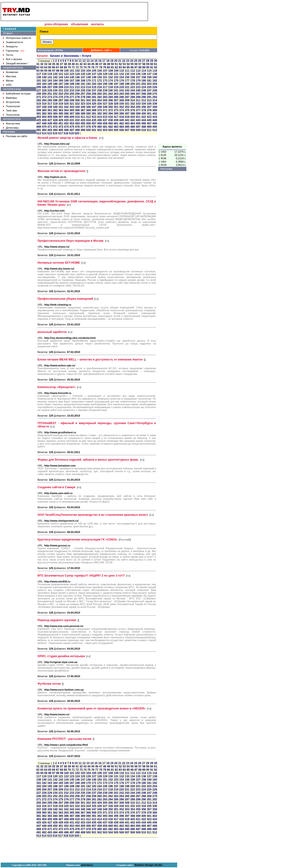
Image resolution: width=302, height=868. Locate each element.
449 (50, 123)
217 (105, 87)
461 (116, 123)
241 (116, 90)
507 (127, 130)
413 (94, 117)
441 (127, 120)
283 (105, 97)
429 (61, 120)
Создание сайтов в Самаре (57, 487)
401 (149, 114)
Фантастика (13, 123)
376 (133, 110)
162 (44, 81)
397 (127, 114)
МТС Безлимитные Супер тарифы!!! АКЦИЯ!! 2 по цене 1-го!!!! (81, 576)
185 (50, 84)
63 (42, 67)
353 (127, 107)
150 (100, 77)
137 (149, 74)
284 (110, 97)
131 (116, 74)
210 (66, 87)
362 (55, 110)
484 (122, 127)
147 (83, 77)
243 (127, 90)
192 (88, 84)
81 (112, 67)
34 (50, 64)
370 (100, 110)
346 (88, 107)
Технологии (13, 115)
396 (122, 114)
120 (55, 74)
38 (65, 64)
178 (133, 81)
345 (83, 107)
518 (66, 133)
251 (50, 94)
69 (65, 67)
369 (94, 110)
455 (83, 123)
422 (144, 117)
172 (100, 81)
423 (149, 117)
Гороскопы (12, 51)
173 (105, 81)
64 (46, 67)
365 (72, 110)
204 (155, 84)
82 (116, 67)
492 (44, 130)
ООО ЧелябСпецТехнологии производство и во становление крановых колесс (93, 515)
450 (55, 123)
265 (127, 94)
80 (108, 67)
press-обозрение (56, 24)
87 (136, 67)
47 (101, 64)
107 (105, 71)
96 (50, 71)
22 (124, 61)
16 (100, 61)
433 (83, 120)
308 (122, 100)
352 (122, 107)
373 (116, 110)
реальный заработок (52, 332)
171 (94, 81)
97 (54, 71)
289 (138, 97)
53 (124, 64)
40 (73, 64)
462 (122, 123)
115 (149, 71)
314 (155, 100)
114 (144, 71)
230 (55, 90)
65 (50, 67)
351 (116, 107)
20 (116, 61)
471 (50, 127)
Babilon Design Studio (149, 865)
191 (83, 84)
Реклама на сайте (17, 136)
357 (149, 107)
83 (120, 67)
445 (149, 120)
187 (61, 84)
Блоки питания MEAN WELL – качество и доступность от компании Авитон (90, 360)
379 (149, 110)
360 (44, 110)
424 (155, 117)
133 (127, 74)
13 (88, 61)
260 (100, 94)
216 (100, 87)
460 (110, 123)
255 (72, 94)
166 (66, 81)
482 (110, 127)
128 (100, 74)
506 (122, 130)
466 (144, 123)
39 (69, 64)
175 (116, 81)
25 (136, 61)
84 (124, 67)
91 (152, 67)
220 (122, 87)
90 (148, 67)
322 (77, 104)
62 (38, 67)
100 (66, 71)
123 (72, 74)
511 (149, 130)
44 (89, 64)
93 (38, 71)
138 (155, 74)
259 (94, 94)
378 (144, 110)
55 (132, 64)
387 (72, 114)
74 (85, 67)
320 (66, 104)
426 (44, 120)
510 (144, 130)
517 (60, 133)
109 (116, 71)
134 (133, 74)
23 (128, 61)
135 (138, 74)
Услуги (87, 56)
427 (50, 120)
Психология (13, 106)
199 (127, 84)
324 (88, 104)
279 (83, 97)
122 (66, 74)
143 (61, 77)
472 (55, 127)
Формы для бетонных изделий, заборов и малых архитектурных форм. (88, 460)
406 (55, 117)
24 (132, 61)
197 (116, 84)
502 (100, 130)
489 (149, 127)
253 (61, 94)
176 (122, 81)
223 (138, 87)
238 (100, 90)
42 (81, 64)
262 (110, 94)
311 (138, 100)
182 (155, 81)
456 (88, 123)
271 (39, 97)
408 (66, 117)
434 (88, 120)
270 (155, 94)
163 (50, 81)
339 (50, 107)
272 (44, 97)
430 (66, 120)
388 (77, 114)
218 (110, 87)
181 (149, 81)
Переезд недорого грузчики (57, 620)
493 (50, 130)
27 (144, 61)
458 (100, 123)
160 (155, 77)
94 (42, 71)
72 (77, 67)
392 (100, 114)
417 (116, 117)
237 (94, 90)
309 (127, 100)
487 (138, 127)
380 (155, 110)
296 (55, 100)
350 (110, 107)
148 (88, 77)
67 (57, 67)
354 (133, 107)
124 (77, 74)
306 (110, 100)
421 (138, 117)
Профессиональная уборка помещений (65, 299)
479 (94, 127)
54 (128, 64)
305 (105, 100)
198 (122, 84)
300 (77, 100)
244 (133, 90)
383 (50, 114)
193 (94, 84)
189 (72, 84)
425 (39, 120)
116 (155, 71)
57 (140, 64)
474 (66, 127)
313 (149, 100)
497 (72, 130)
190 (77, 84)
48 (105, 64)
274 (55, 97)
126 (88, 74)
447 (39, 123)
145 (72, 77)
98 (58, 71)
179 (138, 81)
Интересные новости (19, 38)
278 (77, 97)
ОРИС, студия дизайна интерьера (61, 656)
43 (85, 64)
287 (127, 97)
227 (39, 90)
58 (144, 64)
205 (39, 87)
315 (39, 104)
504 (110, 130)
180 (144, 81)
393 (105, 114)
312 (144, 100)
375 (127, 110)
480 (100, 127)
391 (94, 114)
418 (122, 117)
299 (72, 100)
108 (111, 71)
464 (133, 123)
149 (94, 77)
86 (132, 67)
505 (116, 130)
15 (96, 61)
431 (72, 120)
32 (42, 64)
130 (110, 74)
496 (66, 130)
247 (149, 90)
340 (55, 107)
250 (44, 94)
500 (88, 130)
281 (94, 97)
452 (66, 123)
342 (66, 107)
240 (110, 90)
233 (72, 90)
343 (72, 107)
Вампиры (11, 98)
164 (55, 81)
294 (44, 100)
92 (156, 67)
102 (77, 71)
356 (144, 107)
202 (144, 84)
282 (100, 97)
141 (50, 77)
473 (61, 127)
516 (55, 133)
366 (77, 110)
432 (77, 120)
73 (81, 67)
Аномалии (12, 72)
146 (77, 77)
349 (105, 107)
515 (50, 133)
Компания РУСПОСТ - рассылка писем (64, 739)
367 (83, 110)
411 (83, 117)
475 (72, 127)
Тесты (10, 55)
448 (44, 123)
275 (61, 97)
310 (133, 100)
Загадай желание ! (17, 63)
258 (88, 94)
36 (57, 64)
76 (93, 67)
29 (152, 61)
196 (110, 84)
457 (94, 123)
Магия (10, 81)
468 (155, 123)
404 (44, 117)
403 (39, 117)
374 (122, 110)
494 (55, 130)
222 (133, 87)
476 (77, 127)
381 (39, 114)
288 (133, 97)
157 (138, 77)
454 (77, 123)
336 (155, 104)
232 (66, 90)
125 (83, 74)
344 (77, 107)
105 (94, 71)
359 (39, 110)
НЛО (9, 85)
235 (83, 90)
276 (66, 97)
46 (97, 64)
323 (83, 104)
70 (69, 67)
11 (80, 61)
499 (83, 130)
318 (55, 104)
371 (105, 110)
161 (39, 81)
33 (46, 64)
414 (100, 117)
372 (110, 110)
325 (94, 104)
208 (55, 87)
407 (61, 117)
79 (105, 67)
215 (94, 87)
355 (138, 107)
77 (97, 67)
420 (133, 117)
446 (155, 120)
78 (101, 67)
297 (61, 100)
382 (44, 114)
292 (155, 97)
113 (138, 71)
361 (50, 110)
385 (61, 114)
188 (66, 84)
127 (94, 74)
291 (149, 97)
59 (148, 64)
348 (100, 107)
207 (50, 87)
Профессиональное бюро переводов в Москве (71, 241)
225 (149, 87)
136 (144, 74)
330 (122, 104)
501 (94, 130)
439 (116, 120)
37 (61, 64)
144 (66, 77)
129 (105, 74)
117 (39, 74)
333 (138, 104)
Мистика (11, 76)
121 (61, 74)
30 (156, 61)
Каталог (43, 56)
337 (39, 107)
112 (133, 71)
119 (50, 74)
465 (138, 123)
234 (77, 90)
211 (72, 87)
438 (110, 120)
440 (122, 120)
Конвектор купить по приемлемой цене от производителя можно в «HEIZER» (92, 708)
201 (138, 84)
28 (148, 61)
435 (94, 120)
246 (144, 90)
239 (105, 90)
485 (127, 127)
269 (149, 94)
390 (88, 114)
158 (144, 77)
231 (61, 90)
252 (55, 94)
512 (155, 130)
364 (66, 110)
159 (149, 77)
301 (83, 100)
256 (77, 94)
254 (66, 94)
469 (39, 127)
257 (83, 94)
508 (133, 130)
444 (144, 120)
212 (77, 87)
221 (127, 87)
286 (122, 97)
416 (110, 117)
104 (88, 71)
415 (105, 117)
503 (105, 130)
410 (77, 117)
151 (105, 77)
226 (155, 87)
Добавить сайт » (101, 50)
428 (55, 120)
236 (88, 90)
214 (88, 87)
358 (155, 107)
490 (155, 127)
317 (50, 104)
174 (110, 81)
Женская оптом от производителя (61, 171)
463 (127, 123)
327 (105, 104)
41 (77, 64)
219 (116, 87)
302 (88, 100)
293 (39, 100)
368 (88, 110)
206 (44, 87)
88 (140, 67)
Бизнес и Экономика (65, 56)
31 (38, 64)
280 (88, 97)
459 (105, 123)
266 (133, 94)
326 (100, 104)
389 (83, 114)
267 (138, 94)
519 (71, 133)
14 (92, 61)
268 (144, 94)
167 (72, 81)
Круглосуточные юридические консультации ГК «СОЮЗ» (78, 540)
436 (100, 120)
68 (61, 67)
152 (110, 77)
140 (44, 77)
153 (116, 77)
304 (100, 100)
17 (104, 61)
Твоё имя (11, 111)
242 (122, 90)
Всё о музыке (14, 59)
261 (105, 94)
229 (50, 90)
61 (156, 64)
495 (61, 130)
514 (44, 133)
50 (112, 64)
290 (144, 97)
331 (127, 104)
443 (138, 120)
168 (77, 81)
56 (136, 64)
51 (116, 64)
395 (116, 114)
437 (105, 120)
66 (54, 67)
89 (144, 67)
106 (100, 71)
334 (144, 104)
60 (152, 64)
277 (72, 97)
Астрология (13, 102)
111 (127, 71)
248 (155, 90)
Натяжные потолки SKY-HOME (59, 263)
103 (83, 71)
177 (127, 81)
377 (138, 110)
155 (127, 77)
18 (108, 61)
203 (149, 84)
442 (133, 120)
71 (73, 67)
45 (93, 64)
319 (61, 104)
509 (138, 130)
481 (105, 127)
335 (149, 104)
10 (76, 61)
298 (66, 100)
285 (116, 97)
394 (110, 114)
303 (94, 100)
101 (72, 71)
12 (84, 61)
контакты (98, 24)
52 (120, 64)
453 (72, 123)
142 (55, 77)
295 (50, 100)
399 (138, 114)
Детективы (12, 128)
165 (61, 81)
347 (94, 107)
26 (140, 61)
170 (88, 81)
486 (133, 127)
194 (100, 84)
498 (77, 130)
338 (44, 107)
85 (128, 67)
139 (39, 77)
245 (138, 90)
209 (61, 87)
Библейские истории (18, 94)
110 (122, 71)
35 (54, 64)
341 (61, 107)
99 (62, 71)
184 (44, 84)
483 (116, 127)
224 (144, 87)
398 (133, 114)
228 (44, 90)
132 (122, 74)
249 (39, 94)
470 (44, 127)
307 (116, 100)
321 (72, 104)
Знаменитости (14, 42)
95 (46, 71)
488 (144, 127)
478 (88, 127)
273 (50, 97)
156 (133, 77)
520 (77, 133)
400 (144, 114)
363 (61, 110)
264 (122, 94)
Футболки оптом (49, 684)
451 (61, 123)
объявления (79, 24)
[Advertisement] (172, 73)
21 (120, 61)
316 (44, 104)
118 (44, 74)
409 (72, 117)
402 (155, 114)
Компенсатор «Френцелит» (57, 387)
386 (66, 114)
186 (55, 84)
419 (127, 117)
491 (39, 130)
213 (83, 87)
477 (83, 127)
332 (133, 104)
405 (50, 117)
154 (122, 77)
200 (133, 84)
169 (83, 81)
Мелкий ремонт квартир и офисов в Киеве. (68, 138)
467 (149, 123)
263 (116, 94)
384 (55, 114)
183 (39, 84)
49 (108, 64)
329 (116, 104)
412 (88, 117)
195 (105, 84)
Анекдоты (12, 46)
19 (112, 61)
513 (39, 133)
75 (89, 67)
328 (110, 104)
